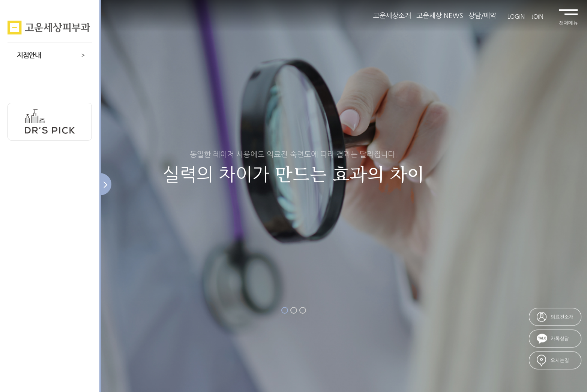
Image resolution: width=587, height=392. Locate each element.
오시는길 (560, 361)
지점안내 (51, 55)
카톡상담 (560, 339)
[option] (293, 196)
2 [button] (294, 310)
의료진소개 (562, 317)
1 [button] (285, 310)
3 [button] (303, 310)
